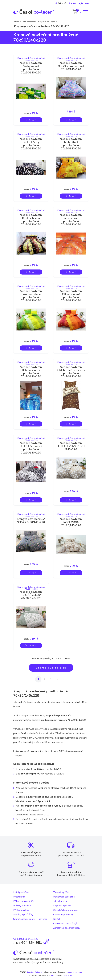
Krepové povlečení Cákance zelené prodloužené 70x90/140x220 (31, 296)
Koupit (31, 120)
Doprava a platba (62, 906)
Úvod (17, 22)
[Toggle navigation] (85, 12)
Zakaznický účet (61, 892)
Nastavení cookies (74, 972)
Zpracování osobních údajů (67, 928)
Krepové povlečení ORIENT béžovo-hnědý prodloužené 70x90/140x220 (71, 372)
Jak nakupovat (60, 901)
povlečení (33, 12)
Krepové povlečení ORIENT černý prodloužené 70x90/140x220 (31, 144)
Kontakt (57, 919)
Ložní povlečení (29, 22)
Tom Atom (68, 975)
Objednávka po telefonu (66, 910)
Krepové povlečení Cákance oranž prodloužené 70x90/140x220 (71, 296)
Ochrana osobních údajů (65, 923)
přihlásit (72, 3)
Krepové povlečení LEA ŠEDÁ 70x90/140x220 (31, 521)
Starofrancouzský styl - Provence (30, 919)
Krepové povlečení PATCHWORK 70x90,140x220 (71, 522)
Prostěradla (19, 897)
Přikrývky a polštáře (24, 901)
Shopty (54, 975)
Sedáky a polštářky (23, 915)
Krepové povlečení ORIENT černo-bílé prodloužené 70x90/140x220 (31, 448)
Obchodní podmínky (63, 915)
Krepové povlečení (47, 22)
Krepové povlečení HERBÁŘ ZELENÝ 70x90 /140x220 (31, 595)
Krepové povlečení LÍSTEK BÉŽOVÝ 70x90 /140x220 (71, 446)
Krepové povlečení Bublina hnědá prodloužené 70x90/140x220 (31, 220)
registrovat (83, 3)
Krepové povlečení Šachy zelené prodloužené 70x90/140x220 (31, 68)
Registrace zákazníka (64, 897)
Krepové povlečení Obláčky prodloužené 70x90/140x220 (71, 66)
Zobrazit (51, 668)
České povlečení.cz (35, 972)
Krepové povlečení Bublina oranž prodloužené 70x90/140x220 (71, 220)
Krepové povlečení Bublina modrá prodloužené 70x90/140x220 (31, 372)
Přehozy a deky (21, 910)
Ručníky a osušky (22, 906)
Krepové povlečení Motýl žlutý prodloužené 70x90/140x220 (71, 144)
